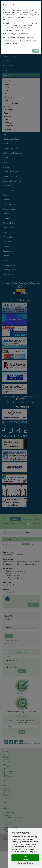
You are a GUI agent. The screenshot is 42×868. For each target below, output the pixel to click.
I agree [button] (25, 856)
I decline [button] (25, 859)
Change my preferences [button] (25, 863)
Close (36, 51)
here (26, 34)
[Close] (39, 4)
